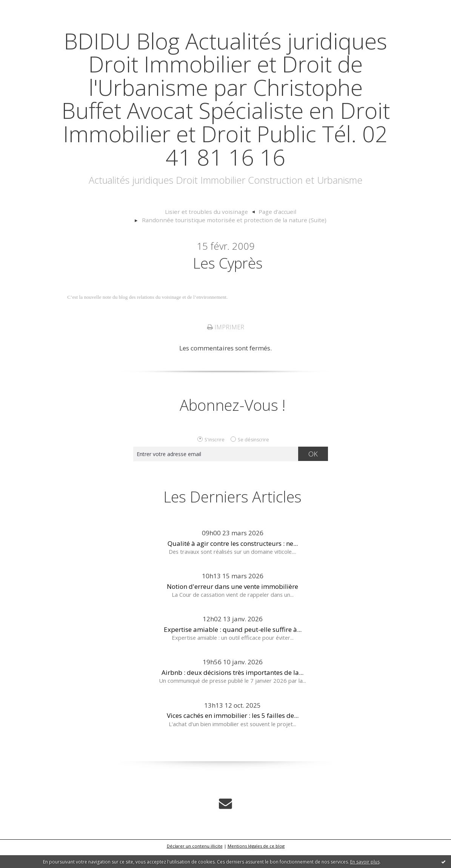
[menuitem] (120, 235)
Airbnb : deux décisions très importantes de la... (232, 689)
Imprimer (226, 343)
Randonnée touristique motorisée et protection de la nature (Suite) (297, 235)
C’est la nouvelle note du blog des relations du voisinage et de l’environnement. (147, 313)
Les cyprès (228, 279)
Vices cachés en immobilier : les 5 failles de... (233, 732)
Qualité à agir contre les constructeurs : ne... (233, 559)
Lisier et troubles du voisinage (117, 235)
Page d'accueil (183, 235)
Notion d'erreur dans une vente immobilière (232, 602)
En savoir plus (365, 862)
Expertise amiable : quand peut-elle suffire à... (233, 645)
